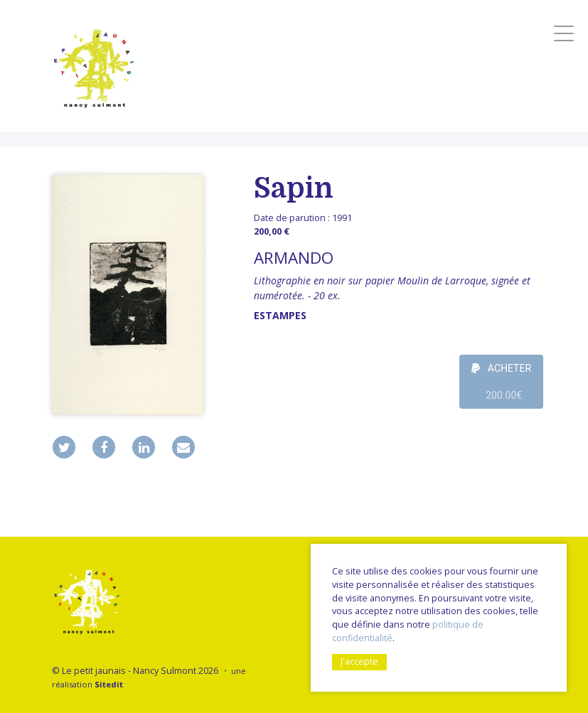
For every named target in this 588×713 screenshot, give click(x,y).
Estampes (280, 315)
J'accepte (359, 661)
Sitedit (109, 684)
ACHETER (501, 386)
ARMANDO (294, 258)
